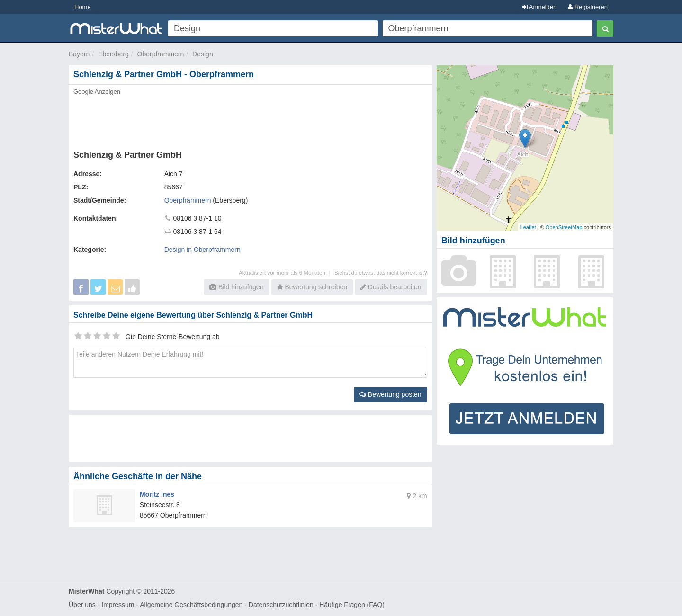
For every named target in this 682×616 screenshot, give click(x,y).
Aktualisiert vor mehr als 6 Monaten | (287, 272)
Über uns (82, 605)
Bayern (79, 54)
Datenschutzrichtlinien (281, 605)
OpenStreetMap (564, 227)
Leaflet (528, 227)
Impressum (118, 605)
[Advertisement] (250, 120)
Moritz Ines (157, 494)
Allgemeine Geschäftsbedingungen (191, 605)
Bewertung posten (390, 394)
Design (203, 54)
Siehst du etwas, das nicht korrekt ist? (381, 272)
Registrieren (588, 7)
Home (83, 7)
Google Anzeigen (97, 92)
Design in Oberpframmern (202, 250)
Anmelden (539, 7)
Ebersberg (113, 54)
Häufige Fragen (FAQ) (352, 605)
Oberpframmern (161, 54)
